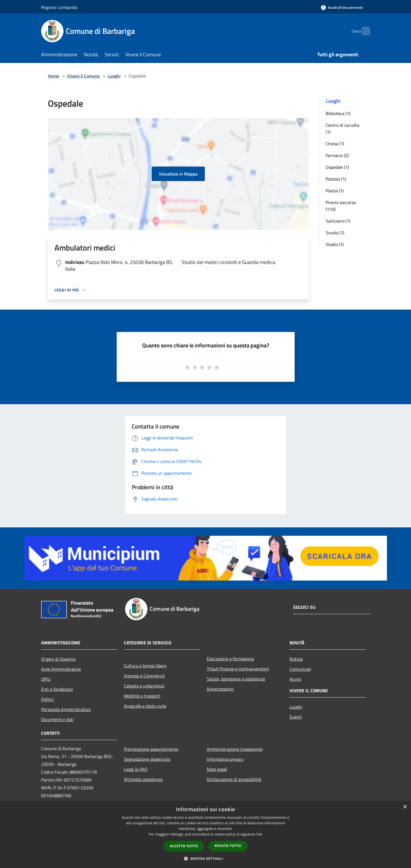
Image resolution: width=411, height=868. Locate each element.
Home (53, 76)
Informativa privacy (225, 759)
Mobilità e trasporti (142, 696)
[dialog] (205, 835)
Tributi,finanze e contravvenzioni (238, 669)
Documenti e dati (57, 719)
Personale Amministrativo (66, 709)
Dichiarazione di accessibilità (234, 779)
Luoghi (114, 76)
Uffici (46, 679)
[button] (206, 858)
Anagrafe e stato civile (145, 706)
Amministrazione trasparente (235, 749)
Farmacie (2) (337, 155)
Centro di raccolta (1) (342, 128)
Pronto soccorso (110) (341, 206)
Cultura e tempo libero (145, 666)
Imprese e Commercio (144, 676)
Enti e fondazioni (57, 689)
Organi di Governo (58, 659)
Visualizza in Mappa (178, 174)
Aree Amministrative (61, 669)
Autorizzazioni (220, 689)
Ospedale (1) (337, 167)
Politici (48, 699)
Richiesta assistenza (143, 779)
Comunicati (300, 669)
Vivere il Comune (84, 76)
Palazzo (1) (336, 179)
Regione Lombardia (59, 7)
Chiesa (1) (335, 144)
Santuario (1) (338, 221)
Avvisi (295, 679)
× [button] (405, 807)
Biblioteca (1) (338, 113)
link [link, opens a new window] (259, 834)
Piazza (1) (335, 191)
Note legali (217, 769)
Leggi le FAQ (136, 769)
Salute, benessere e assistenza (236, 679)
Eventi (296, 717)
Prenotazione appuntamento (151, 749)
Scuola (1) (335, 233)
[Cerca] (363, 31)
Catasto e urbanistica (144, 686)
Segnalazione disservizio (147, 759)
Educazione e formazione (230, 659)
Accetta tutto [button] (184, 846)
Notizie (296, 659)
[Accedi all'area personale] (342, 7)
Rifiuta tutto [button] (228, 846)
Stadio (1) (335, 244)
